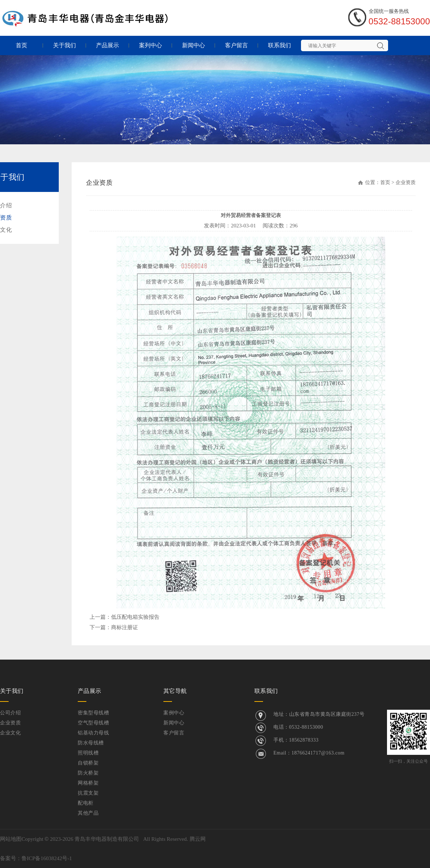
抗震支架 (88, 793)
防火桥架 (88, 773)
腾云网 (198, 839)
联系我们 (279, 45)
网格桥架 (88, 783)
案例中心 (174, 713)
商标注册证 (125, 627)
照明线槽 (88, 753)
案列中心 (150, 45)
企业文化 (10, 733)
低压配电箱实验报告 (135, 617)
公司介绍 (10, 713)
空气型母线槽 (93, 723)
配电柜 (86, 803)
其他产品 (88, 813)
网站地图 (11, 839)
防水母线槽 (91, 743)
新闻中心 (193, 45)
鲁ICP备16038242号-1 (47, 858)
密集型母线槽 (93, 713)
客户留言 (236, 45)
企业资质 (10, 723)
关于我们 (64, 45)
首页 (21, 45)
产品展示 (107, 45)
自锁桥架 (88, 763)
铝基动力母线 (93, 733)
